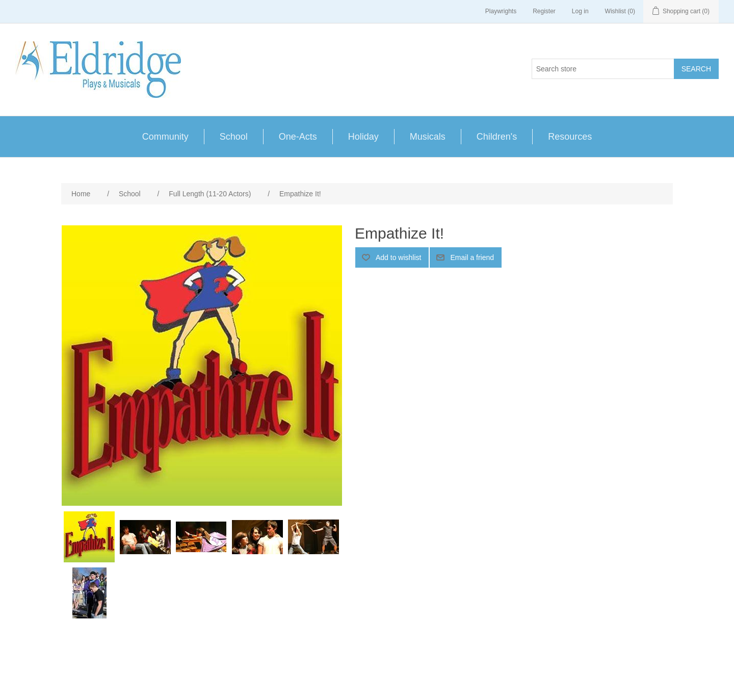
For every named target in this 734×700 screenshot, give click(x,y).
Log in (580, 11)
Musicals (428, 137)
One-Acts (298, 137)
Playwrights (501, 11)
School (234, 137)
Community (165, 137)
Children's (497, 137)
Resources (570, 137)
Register (544, 11)
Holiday (363, 137)
